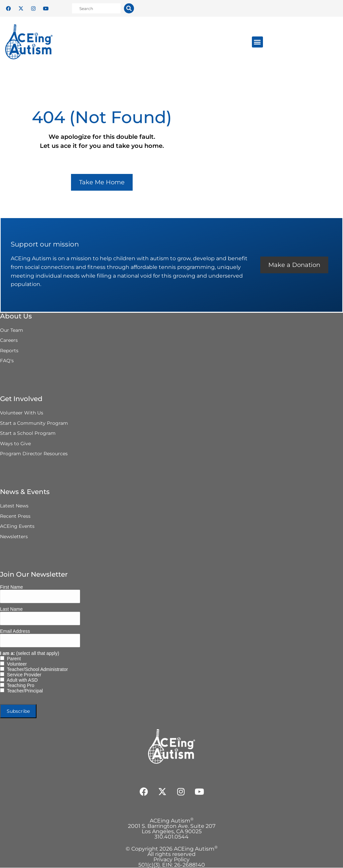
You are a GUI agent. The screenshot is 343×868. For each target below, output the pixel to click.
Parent (13, 659)
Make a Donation (294, 265)
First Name (11, 587)
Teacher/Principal (24, 691)
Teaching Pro (19, 686)
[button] (257, 42)
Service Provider (23, 675)
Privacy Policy (171, 860)
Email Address (15, 632)
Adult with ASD (21, 680)
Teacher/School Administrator (36, 670)
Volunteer (16, 664)
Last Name (11, 609)
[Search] (129, 8)
